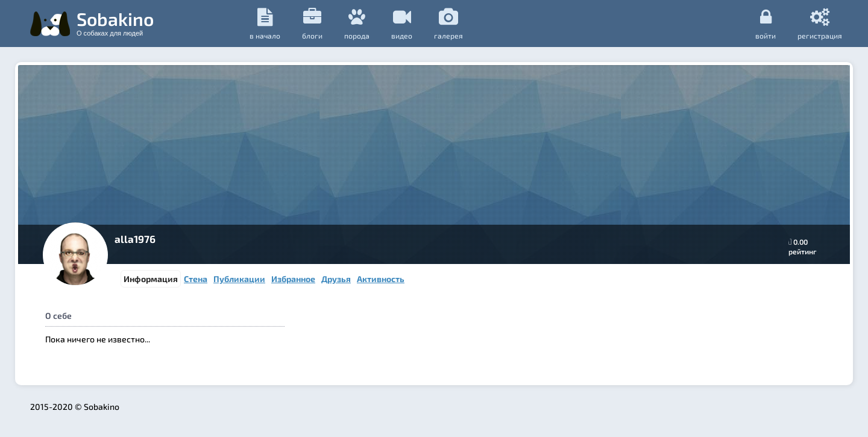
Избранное (293, 279)
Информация (151, 279)
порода (357, 24)
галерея (448, 24)
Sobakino (115, 22)
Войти (766, 24)
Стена (196, 279)
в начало (265, 24)
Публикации (239, 279)
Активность (381, 279)
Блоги (312, 24)
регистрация (820, 24)
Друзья (336, 279)
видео (402, 24)
